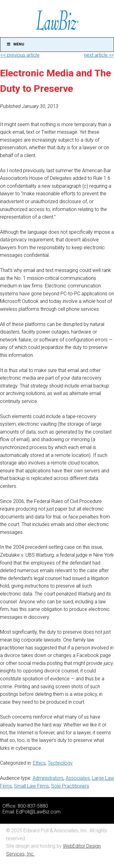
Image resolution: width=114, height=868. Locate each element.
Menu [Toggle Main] (15, 44)
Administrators (48, 778)
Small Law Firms (31, 786)
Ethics (39, 763)
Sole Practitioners (70, 786)
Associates (78, 778)
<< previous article (20, 55)
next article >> (99, 55)
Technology (60, 763)
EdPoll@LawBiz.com (38, 812)
